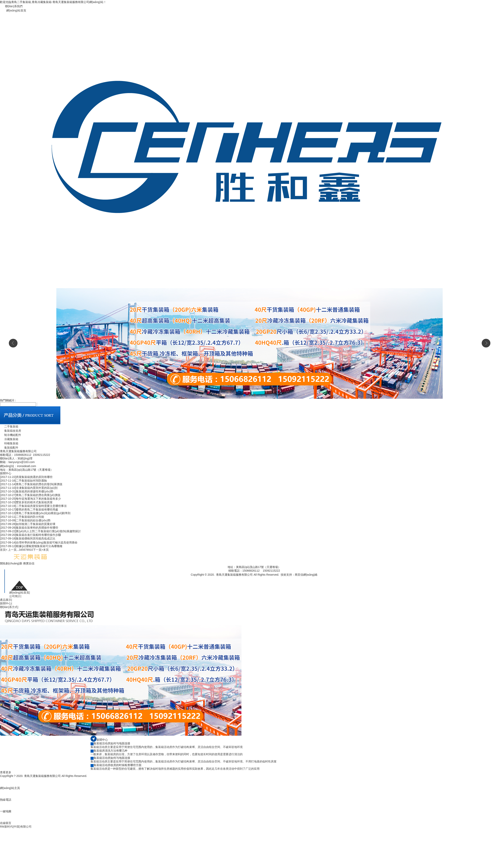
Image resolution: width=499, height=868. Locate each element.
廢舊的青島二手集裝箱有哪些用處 (37, 510)
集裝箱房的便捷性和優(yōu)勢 (35, 491)
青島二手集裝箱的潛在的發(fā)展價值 (39, 484)
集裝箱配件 (9, 448)
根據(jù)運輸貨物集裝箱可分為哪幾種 (39, 546)
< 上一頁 (11, 550)
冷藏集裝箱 (9, 439)
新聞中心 (6, 603)
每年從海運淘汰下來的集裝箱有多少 (38, 499)
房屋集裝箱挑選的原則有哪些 (34, 477)
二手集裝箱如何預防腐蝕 (31, 481)
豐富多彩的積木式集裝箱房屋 (34, 502)
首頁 (3, 550)
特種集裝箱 (9, 443)
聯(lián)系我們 (14, 6)
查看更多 (6, 772)
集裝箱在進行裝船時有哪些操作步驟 (38, 535)
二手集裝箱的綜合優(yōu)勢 (33, 520)
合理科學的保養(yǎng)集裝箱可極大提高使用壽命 (47, 542)
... (18, 550)
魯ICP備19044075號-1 (268, 579)
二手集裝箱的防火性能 (30, 517)
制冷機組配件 (11, 435)
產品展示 (6, 600)
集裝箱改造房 (11, 431)
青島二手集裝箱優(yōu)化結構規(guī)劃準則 (43, 513)
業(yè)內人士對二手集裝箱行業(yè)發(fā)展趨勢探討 (48, 531)
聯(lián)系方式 (9, 607)
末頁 (46, 550)
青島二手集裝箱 (293, 579)
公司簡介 (15, 596)
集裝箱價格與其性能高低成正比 (36, 538)
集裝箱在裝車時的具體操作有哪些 (37, 528)
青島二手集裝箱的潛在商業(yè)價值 (38, 495)
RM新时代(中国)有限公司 (16, 827)
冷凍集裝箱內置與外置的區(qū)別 (37, 488)
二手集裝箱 (9, 426)
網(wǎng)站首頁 (16, 10)
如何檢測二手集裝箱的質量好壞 (36, 524)
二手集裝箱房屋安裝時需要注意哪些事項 (41, 506)
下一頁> (38, 550)
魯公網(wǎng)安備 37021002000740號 (230, 579)
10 (31, 550)
